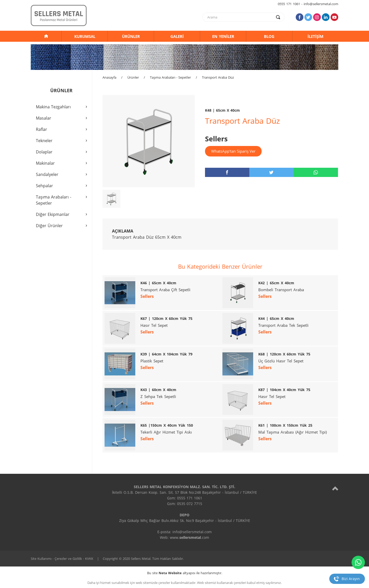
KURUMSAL (85, 36)
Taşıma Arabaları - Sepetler (170, 77)
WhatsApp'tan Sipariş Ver (233, 151)
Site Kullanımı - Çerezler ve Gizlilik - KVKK (62, 559)
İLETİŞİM (315, 36)
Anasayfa (109, 77)
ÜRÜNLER (131, 36)
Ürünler (133, 77)
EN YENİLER (223, 36)
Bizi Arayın (351, 579)
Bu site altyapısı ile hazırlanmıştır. (185, 573)
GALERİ (177, 36)
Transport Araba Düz (218, 77)
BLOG (269, 36)
